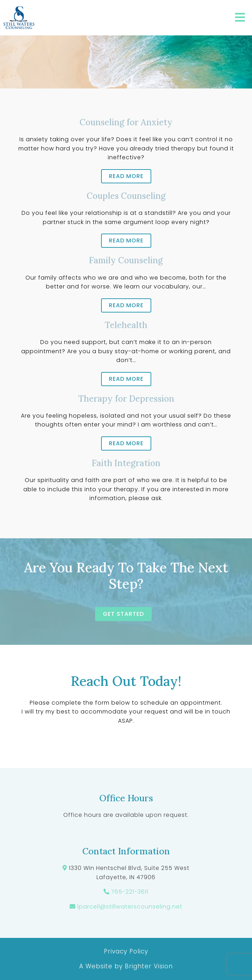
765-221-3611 (130, 892)
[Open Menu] (240, 18)
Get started (123, 614)
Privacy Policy (126, 951)
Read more (126, 176)
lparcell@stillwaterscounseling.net (130, 907)
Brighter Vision (149, 966)
